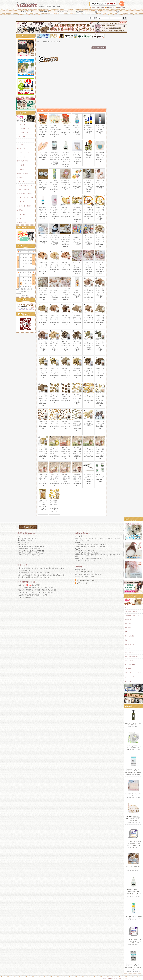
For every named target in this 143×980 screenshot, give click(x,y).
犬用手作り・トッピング (25, 132)
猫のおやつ (128, 628)
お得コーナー (98, 12)
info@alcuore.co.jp (88, 572)
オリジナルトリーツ (63, 12)
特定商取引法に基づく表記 (86, 580)
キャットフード (129, 607)
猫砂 (126, 640)
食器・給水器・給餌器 (24, 206)
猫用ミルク (128, 624)
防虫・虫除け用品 (23, 161)
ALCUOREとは (45, 12)
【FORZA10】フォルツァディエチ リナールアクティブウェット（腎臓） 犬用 (133, 844)
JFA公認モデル (22, 222)
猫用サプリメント (130, 620)
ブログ (117, 12)
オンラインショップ (26, 12)
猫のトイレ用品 (129, 636)
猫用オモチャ (129, 648)
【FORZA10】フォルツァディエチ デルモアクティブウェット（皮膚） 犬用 (133, 941)
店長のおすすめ (80, 12)
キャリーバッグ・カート (25, 194)
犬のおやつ (21, 145)
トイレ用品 (21, 169)
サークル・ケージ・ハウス (25, 198)
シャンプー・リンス (23, 153)
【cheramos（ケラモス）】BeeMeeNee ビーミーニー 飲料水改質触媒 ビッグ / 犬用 (133, 771)
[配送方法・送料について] (26, 533)
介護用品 (20, 210)
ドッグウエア (21, 214)
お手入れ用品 (21, 157)
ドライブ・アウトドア (24, 190)
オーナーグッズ (22, 218)
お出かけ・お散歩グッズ (25, 185)
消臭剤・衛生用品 (23, 173)
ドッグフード (21, 124)
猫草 (126, 632)
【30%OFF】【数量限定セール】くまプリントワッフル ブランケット (134, 819)
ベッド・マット (22, 202)
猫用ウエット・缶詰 (131, 611)
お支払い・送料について (98, 8)
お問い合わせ (111, 8)
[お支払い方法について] (83, 533)
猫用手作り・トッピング (132, 615)
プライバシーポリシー (84, 583)
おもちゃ (20, 177)
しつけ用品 (21, 165)
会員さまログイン (121, 8)
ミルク (19, 140)
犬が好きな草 (21, 149)
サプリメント (21, 136)
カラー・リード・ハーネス (25, 181)
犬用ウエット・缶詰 (23, 128)
